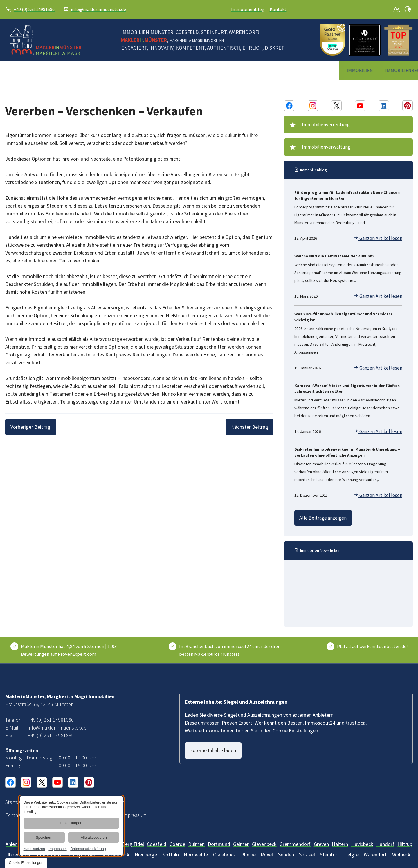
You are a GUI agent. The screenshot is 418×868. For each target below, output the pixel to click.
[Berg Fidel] (133, 838)
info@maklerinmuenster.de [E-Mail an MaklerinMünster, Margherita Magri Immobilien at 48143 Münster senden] (98, 9)
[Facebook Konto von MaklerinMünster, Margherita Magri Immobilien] (289, 106)
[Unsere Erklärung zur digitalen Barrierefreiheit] (99, 796)
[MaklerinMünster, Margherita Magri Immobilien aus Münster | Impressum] (134, 809)
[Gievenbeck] (264, 838)
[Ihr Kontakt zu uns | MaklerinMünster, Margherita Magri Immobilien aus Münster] (61, 796)
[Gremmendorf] (295, 838)
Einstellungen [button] (71, 823)
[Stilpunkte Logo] (365, 40)
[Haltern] (340, 838)
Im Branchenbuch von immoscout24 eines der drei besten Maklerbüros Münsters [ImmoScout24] (229, 644)
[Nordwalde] (196, 848)
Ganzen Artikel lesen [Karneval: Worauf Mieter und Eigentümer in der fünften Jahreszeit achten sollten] (382, 428)
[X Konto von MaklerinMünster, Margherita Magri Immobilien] (336, 106)
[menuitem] (23, 70)
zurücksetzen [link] (34, 849)
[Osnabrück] (225, 848)
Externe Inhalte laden (217, 744)
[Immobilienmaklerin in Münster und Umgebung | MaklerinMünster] (16, 796)
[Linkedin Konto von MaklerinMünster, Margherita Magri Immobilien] (384, 106)
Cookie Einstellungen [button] (295, 724)
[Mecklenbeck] (146, 848)
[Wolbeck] (401, 848)
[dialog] (71, 826)
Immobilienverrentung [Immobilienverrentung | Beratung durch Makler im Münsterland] (323, 124)
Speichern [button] (44, 838)
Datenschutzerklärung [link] (88, 849)
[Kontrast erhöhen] (408, 9)
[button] (26, 863)
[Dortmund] (219, 838)
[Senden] (286, 848)
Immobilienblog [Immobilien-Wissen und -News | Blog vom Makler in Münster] (248, 9)
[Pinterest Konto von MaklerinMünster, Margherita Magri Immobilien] (408, 106)
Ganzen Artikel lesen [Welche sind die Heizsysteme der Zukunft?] (382, 293)
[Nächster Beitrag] (246, 427)
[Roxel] (267, 848)
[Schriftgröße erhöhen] (397, 9)
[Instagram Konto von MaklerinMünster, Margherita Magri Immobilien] (313, 106)
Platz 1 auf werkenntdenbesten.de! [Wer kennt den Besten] (372, 640)
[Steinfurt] (330, 848)
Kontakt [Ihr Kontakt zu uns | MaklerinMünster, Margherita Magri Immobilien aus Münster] (278, 9)
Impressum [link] (57, 849)
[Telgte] (352, 848)
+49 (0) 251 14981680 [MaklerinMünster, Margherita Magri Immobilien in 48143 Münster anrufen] (34, 9)
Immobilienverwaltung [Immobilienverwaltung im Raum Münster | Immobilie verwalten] (323, 144)
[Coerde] (177, 838)
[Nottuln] (170, 848)
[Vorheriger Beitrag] (34, 427)
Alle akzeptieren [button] (94, 838)
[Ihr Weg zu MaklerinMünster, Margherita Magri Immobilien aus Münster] (39, 796)
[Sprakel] (307, 848)
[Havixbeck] (362, 838)
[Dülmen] (196, 838)
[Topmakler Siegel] (398, 40)
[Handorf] (385, 838)
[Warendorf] (375, 848)
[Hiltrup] (405, 838)
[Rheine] (248, 848)
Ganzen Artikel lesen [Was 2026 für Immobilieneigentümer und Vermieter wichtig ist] (382, 365)
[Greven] (321, 838)
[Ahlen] (11, 838)
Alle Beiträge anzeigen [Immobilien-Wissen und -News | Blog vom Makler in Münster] (321, 513)
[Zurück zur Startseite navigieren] (46, 40)
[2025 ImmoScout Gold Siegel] (333, 40)
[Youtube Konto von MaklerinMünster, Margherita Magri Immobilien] (360, 106)
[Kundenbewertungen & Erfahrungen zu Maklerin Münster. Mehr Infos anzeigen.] (75, 644)
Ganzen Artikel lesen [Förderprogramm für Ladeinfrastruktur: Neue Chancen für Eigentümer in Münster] (382, 235)
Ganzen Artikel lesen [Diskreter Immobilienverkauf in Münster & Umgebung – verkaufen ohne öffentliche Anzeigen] (382, 492)
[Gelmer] (241, 838)
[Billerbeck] (157, 838)
